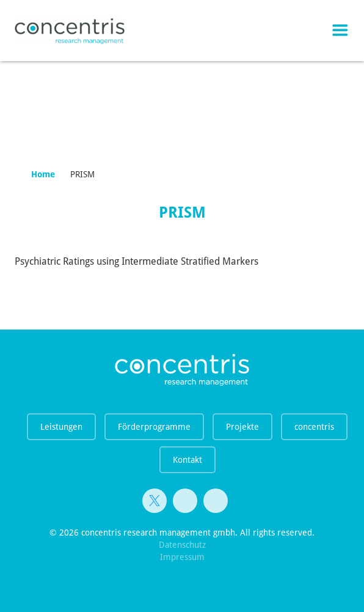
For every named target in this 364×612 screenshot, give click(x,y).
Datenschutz (182, 545)
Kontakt (187, 460)
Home (43, 174)
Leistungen (61, 427)
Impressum (182, 557)
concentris (314, 427)
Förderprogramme (154, 427)
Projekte (242, 427)
